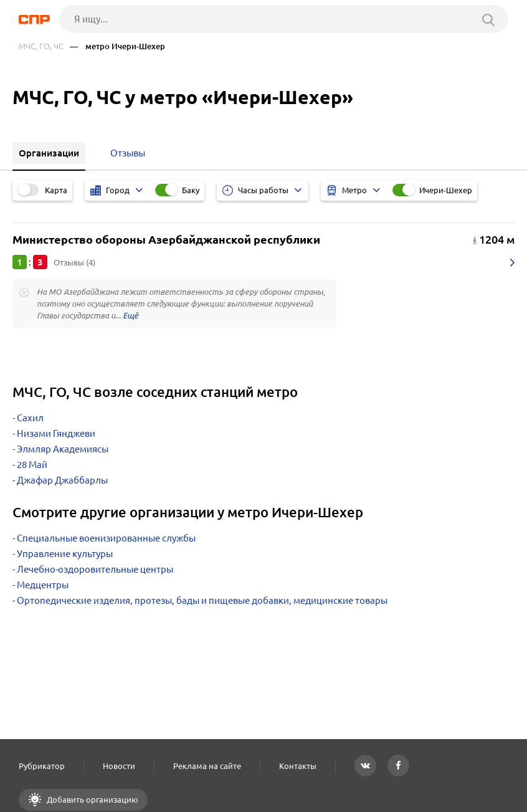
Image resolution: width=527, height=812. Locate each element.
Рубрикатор (42, 766)
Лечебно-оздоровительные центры (95, 569)
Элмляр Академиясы (63, 449)
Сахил (30, 418)
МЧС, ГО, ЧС (41, 46)
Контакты (298, 766)
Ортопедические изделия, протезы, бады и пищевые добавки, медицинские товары (202, 600)
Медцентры (43, 585)
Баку (191, 190)
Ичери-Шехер (446, 190)
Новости (119, 766)
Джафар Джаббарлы (62, 480)
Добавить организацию (92, 800)
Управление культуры (65, 554)
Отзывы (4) (74, 262)
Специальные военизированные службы (106, 538)
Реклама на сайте (207, 766)
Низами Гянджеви (56, 433)
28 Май (32, 465)
